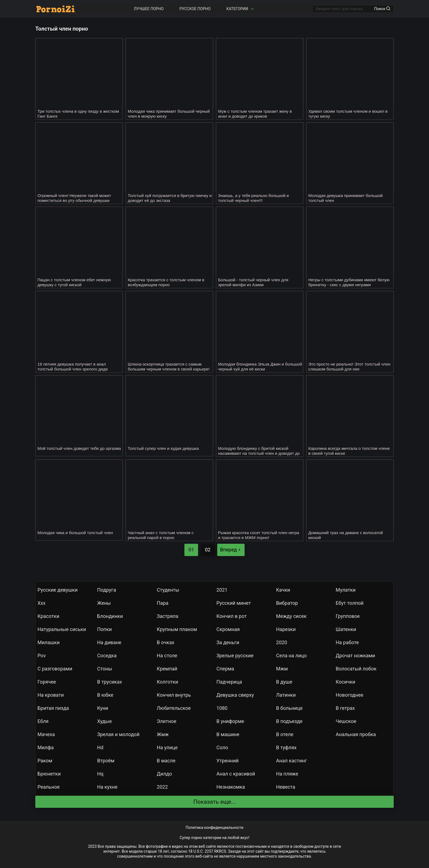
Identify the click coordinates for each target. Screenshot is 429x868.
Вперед (231, 550)
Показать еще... (215, 802)
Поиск (382, 9)
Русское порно (195, 9)
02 (208, 550)
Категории (241, 9)
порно (197, 838)
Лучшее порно (149, 9)
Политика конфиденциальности (214, 828)
